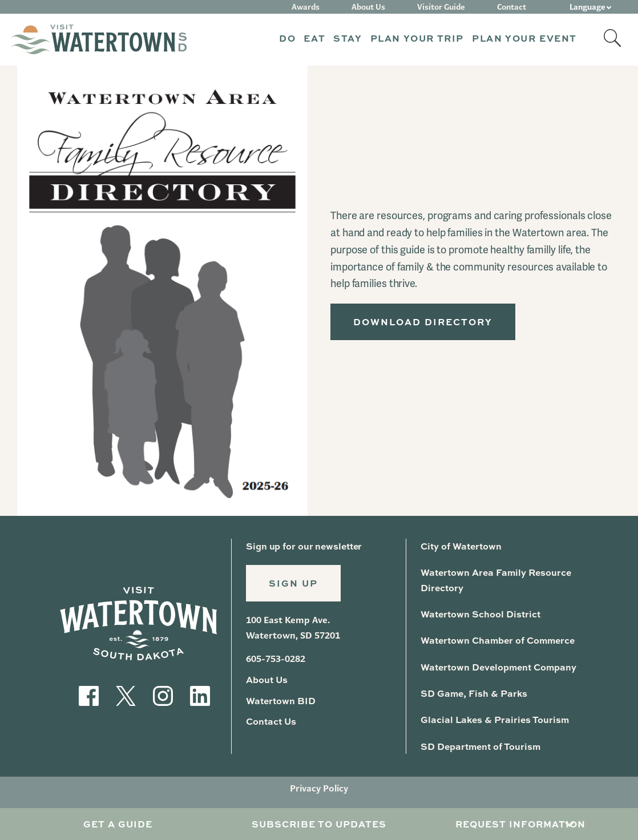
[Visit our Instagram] (163, 695)
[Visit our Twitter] (126, 695)
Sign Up (293, 583)
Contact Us (271, 721)
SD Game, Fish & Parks (474, 693)
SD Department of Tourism (480, 746)
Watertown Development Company (498, 667)
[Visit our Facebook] (89, 695)
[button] (287, 40)
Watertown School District (480, 614)
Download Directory (423, 322)
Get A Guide (118, 824)
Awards (306, 7)
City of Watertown (461, 546)
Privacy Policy (319, 788)
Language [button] (587, 7)
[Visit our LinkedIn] (200, 695)
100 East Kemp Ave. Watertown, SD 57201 (293, 627)
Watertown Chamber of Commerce (498, 640)
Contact (512, 7)
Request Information (520, 824)
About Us (368, 7)
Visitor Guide (441, 7)
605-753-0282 (276, 659)
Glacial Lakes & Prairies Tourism (495, 719)
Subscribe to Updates (319, 824)
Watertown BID (281, 700)
